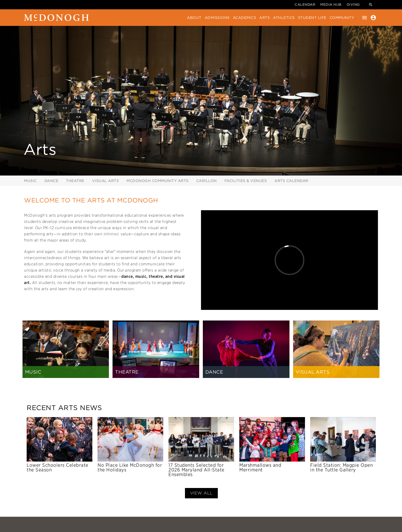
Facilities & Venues (246, 181)
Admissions (217, 18)
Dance (51, 181)
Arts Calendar (291, 181)
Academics (245, 18)
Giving (353, 5)
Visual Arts (106, 181)
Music (30, 181)
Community (342, 18)
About (194, 18)
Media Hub (331, 5)
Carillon (207, 181)
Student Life (312, 18)
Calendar (305, 5)
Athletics (284, 18)
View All (201, 493)
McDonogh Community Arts (158, 181)
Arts (265, 18)
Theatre (75, 181)
